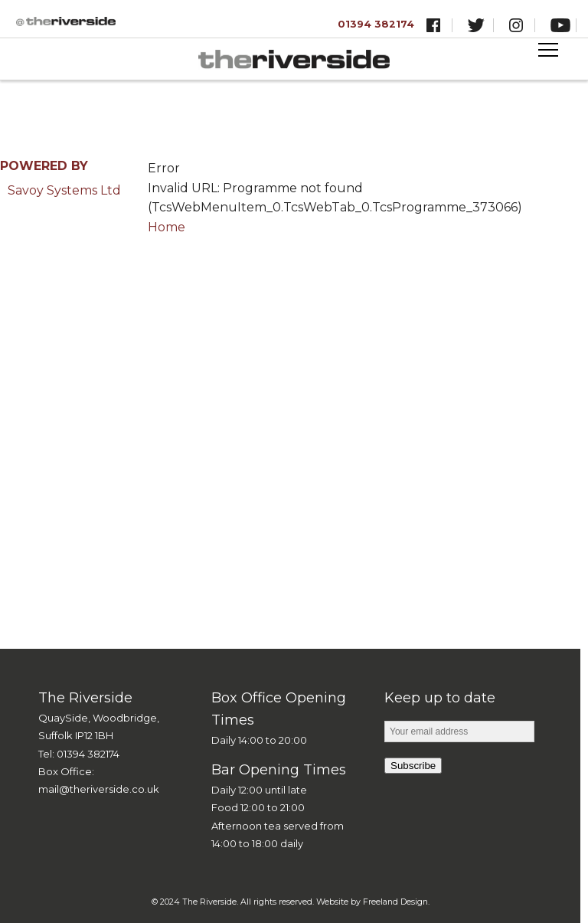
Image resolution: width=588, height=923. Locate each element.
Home (167, 227)
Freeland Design (395, 902)
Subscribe (413, 766)
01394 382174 (376, 24)
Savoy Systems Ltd (64, 190)
